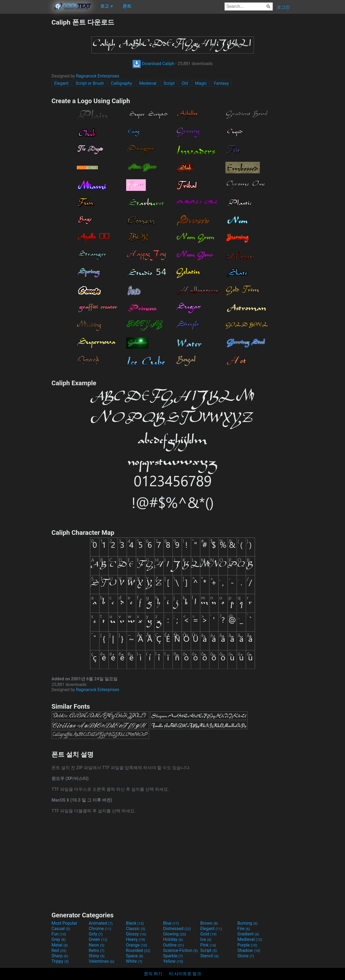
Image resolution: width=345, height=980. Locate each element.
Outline (174, 945)
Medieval (148, 83)
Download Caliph (153, 64)
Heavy (135, 939)
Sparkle (173, 956)
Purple (247, 945)
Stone (246, 956)
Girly (96, 934)
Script (169, 83)
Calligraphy (121, 83)
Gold (208, 934)
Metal (60, 945)
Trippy (60, 961)
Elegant (61, 83)
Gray (58, 939)
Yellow (173, 961)
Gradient (248, 934)
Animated (101, 923)
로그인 (283, 7)
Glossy (136, 934)
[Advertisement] (26, 99)
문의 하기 (153, 974)
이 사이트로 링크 (185, 974)
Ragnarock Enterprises (98, 76)
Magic (201, 83)
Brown (209, 923)
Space (134, 956)
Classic (136, 929)
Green (98, 939)
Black (135, 923)
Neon (96, 945)
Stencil (209, 956)
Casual (61, 929)
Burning (248, 923)
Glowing (175, 934)
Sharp (60, 956)
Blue (171, 923)
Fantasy (221, 83)
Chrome (100, 929)
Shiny (97, 956)
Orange (137, 945)
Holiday (173, 939)
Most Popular (64, 923)
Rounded (138, 950)
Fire (244, 929)
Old (185, 83)
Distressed (177, 929)
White (134, 961)
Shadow (249, 950)
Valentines (101, 961)
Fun (59, 934)
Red (59, 950)
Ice (206, 939)
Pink (208, 945)
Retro (96, 950)
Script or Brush (90, 83)
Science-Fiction (180, 950)
